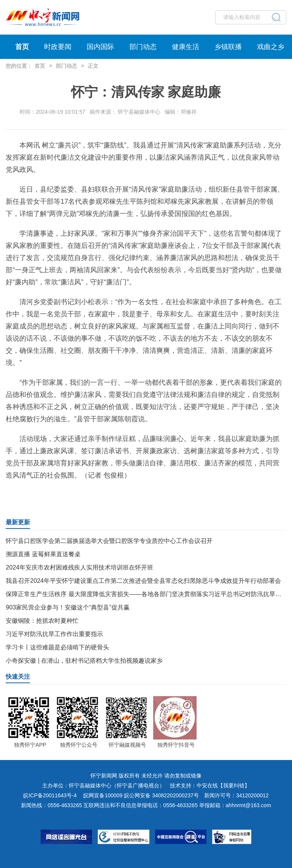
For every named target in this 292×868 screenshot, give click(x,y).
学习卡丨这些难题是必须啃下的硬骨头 (57, 647)
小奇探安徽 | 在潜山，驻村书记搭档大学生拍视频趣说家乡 (84, 661)
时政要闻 (58, 47)
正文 (93, 66)
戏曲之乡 (271, 47)
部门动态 (143, 47)
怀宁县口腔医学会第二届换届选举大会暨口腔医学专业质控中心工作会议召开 (109, 541)
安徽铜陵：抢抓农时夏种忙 (42, 621)
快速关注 (18, 677)
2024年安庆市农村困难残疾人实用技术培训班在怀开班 (79, 567)
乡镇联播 (228, 47)
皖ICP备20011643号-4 (50, 795)
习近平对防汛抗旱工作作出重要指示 (54, 634)
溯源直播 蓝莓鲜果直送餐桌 (43, 554)
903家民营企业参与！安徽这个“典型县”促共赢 (67, 607)
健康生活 (186, 47)
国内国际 (100, 47)
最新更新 (18, 522)
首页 (22, 47)
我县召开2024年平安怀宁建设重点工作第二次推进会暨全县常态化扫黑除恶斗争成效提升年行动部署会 (143, 581)
